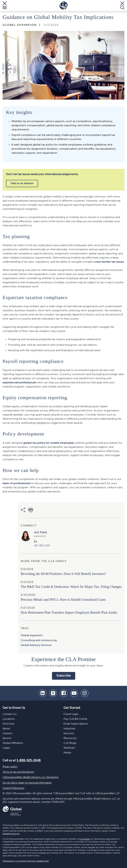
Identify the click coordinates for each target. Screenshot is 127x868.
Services (69, 734)
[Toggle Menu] (5, 6)
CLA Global (84, 839)
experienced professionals (20, 383)
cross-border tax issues (109, 262)
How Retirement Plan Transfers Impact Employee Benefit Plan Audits (69, 612)
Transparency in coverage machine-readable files (26, 861)
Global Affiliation (13, 743)
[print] (31, 510)
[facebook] (64, 693)
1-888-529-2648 (29, 761)
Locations (9, 719)
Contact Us (10, 714)
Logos (6, 748)
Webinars (69, 748)
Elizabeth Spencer (11, 834)
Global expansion (32, 635)
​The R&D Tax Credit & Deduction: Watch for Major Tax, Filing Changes (71, 587)
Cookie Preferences (13, 788)
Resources (70, 738)
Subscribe (64, 676)
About (6, 729)
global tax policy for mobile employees (49, 443)
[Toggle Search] (122, 6)
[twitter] (53, 693)
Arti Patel (41, 532)
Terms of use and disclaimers (18, 772)
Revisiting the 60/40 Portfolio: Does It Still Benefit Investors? (63, 574)
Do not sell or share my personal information (27, 783)
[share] (23, 510)
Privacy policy (10, 767)
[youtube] (74, 693)
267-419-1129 (42, 546)
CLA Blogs (70, 743)
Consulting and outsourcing (39, 640)
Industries (69, 729)
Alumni (7, 738)
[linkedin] (43, 693)
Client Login (71, 714)
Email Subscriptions (76, 724)
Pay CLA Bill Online (75, 719)
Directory (9, 724)
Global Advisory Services (36, 645)
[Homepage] (63, 6)
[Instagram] (85, 693)
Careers (7, 734)
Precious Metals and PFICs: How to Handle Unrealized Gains (63, 600)
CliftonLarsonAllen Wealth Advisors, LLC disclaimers (31, 777)
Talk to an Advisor (22, 184)
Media (67, 753)
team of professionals (17, 483)
